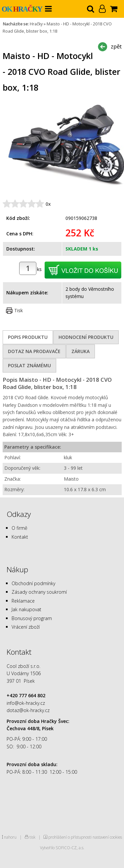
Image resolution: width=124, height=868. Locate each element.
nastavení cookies (107, 837)
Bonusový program (32, 618)
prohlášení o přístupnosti (70, 837)
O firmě (20, 528)
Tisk (19, 310)
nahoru (10, 837)
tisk (32, 837)
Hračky (36, 24)
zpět (116, 46)
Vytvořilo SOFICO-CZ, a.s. (62, 848)
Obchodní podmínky (33, 583)
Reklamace (23, 601)
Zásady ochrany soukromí (39, 592)
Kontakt (20, 537)
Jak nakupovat (26, 609)
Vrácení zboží (26, 627)
